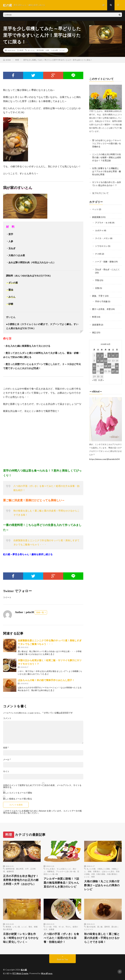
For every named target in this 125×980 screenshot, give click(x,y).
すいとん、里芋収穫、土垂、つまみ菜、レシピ (46, 50)
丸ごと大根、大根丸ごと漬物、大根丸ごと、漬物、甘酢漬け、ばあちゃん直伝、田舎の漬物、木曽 (102, 871)
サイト (6, 771)
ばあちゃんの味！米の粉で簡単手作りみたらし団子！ (46, 680)
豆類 (97, 286)
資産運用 (96, 322)
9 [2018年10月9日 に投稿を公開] (98, 357)
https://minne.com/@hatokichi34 (104, 456)
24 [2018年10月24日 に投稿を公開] (102, 368)
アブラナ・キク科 (103, 222)
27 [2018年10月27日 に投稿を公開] (113, 368)
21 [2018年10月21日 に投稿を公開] (117, 363)
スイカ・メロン (102, 237)
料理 (22, 50)
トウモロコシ (101, 245)
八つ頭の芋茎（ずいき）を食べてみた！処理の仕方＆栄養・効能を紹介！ (61, 938)
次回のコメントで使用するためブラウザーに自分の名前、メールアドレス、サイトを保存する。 (42, 786)
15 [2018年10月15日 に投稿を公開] (94, 363)
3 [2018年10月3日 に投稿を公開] (102, 352)
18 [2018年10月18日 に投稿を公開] (106, 363)
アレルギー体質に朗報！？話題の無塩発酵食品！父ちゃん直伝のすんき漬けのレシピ (61, 883)
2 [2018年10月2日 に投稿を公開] (98, 352)
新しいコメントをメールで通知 (18, 793)
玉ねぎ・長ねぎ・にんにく (107, 267)
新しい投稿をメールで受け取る (18, 799)
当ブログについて (100, 192)
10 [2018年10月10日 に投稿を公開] (102, 357)
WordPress (47, 973)
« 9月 (95, 377)
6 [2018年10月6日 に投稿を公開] (113, 352)
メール (7, 760)
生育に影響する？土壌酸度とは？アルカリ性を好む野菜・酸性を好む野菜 (107, 171)
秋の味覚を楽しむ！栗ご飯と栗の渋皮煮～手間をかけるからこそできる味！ (102, 938)
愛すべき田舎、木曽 (101, 307)
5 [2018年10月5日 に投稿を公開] (109, 352)
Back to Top (63, 959)
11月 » (101, 377)
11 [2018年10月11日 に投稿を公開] (106, 357)
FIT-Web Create (20, 973)
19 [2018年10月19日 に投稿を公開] (109, 363)
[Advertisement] (43, 441)
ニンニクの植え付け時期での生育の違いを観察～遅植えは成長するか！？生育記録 (107, 157)
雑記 (94, 329)
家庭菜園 (96, 216)
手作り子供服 (101, 299)
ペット (95, 209)
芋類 (97, 278)
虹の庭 (24, 970)
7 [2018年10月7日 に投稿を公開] (117, 352)
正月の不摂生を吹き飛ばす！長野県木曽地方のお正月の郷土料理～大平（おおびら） (21, 880)
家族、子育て (98, 293)
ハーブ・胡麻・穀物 (104, 260)
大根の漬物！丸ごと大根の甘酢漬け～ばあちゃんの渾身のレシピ (102, 885)
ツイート (7, 597)
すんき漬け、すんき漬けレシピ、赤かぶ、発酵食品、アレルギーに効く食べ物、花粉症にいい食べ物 (61, 871)
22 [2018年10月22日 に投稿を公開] (94, 368)
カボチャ (99, 229)
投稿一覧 (40, 612)
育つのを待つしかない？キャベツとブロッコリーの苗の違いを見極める (107, 143)
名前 (6, 748)
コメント (7, 718)
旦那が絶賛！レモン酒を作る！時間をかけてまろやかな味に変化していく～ (21, 938)
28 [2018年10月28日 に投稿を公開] (117, 368)
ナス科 (98, 252)
